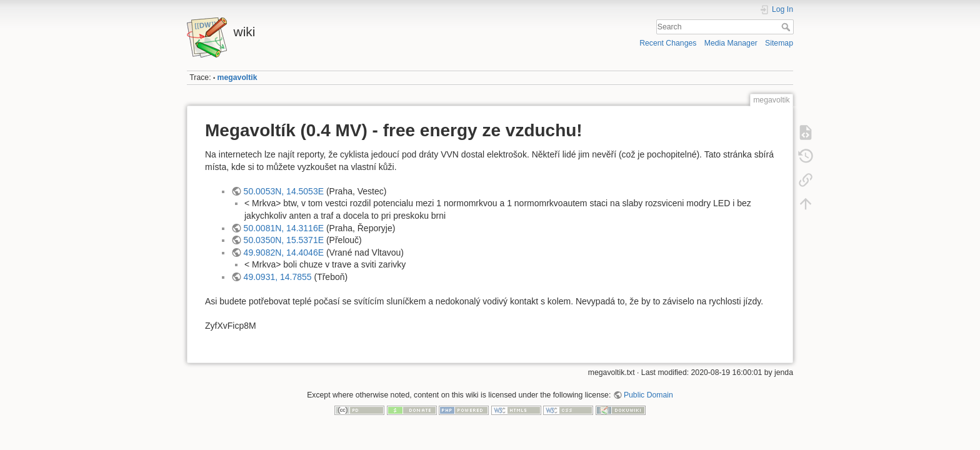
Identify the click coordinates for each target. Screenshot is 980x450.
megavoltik (237, 77)
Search (787, 27)
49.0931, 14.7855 (278, 277)
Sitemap (779, 43)
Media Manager (731, 43)
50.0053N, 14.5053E (284, 191)
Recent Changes (668, 43)
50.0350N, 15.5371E (284, 240)
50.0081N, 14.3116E (284, 228)
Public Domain (648, 395)
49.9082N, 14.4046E (284, 252)
